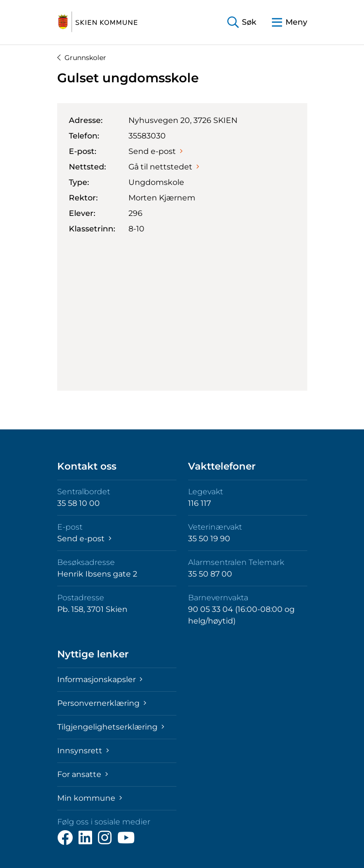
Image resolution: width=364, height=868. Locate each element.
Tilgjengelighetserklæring (111, 727)
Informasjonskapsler (100, 679)
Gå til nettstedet (164, 167)
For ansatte (83, 774)
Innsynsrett (83, 751)
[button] (242, 23)
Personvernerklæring (102, 703)
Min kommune (90, 798)
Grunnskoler (82, 58)
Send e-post (156, 151)
